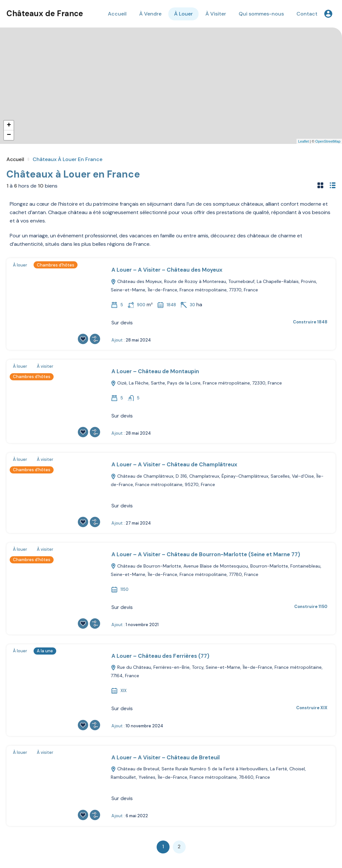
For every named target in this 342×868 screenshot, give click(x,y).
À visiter (45, 366)
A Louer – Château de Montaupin (155, 371)
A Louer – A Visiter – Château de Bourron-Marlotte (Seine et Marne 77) (206, 554)
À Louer (183, 14)
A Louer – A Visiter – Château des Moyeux (167, 270)
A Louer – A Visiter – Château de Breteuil (166, 757)
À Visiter (216, 14)
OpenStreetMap (328, 141)
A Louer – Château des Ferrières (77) (160, 656)
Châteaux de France (45, 13)
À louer (20, 265)
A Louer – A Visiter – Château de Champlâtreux (174, 464)
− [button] (9, 135)
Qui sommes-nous (261, 14)
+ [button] (9, 125)
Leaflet (303, 141)
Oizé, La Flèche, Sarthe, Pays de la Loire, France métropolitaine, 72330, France (196, 383)
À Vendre (150, 14)
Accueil (117, 14)
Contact (307, 14)
